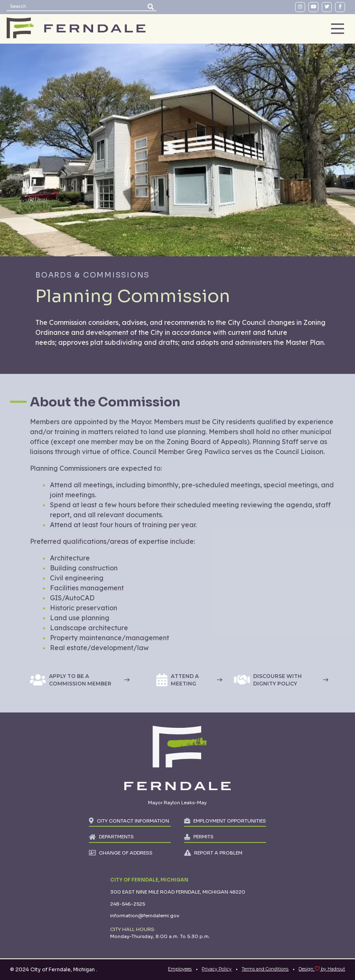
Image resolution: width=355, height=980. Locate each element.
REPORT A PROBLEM (218, 853)
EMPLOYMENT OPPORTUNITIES (230, 821)
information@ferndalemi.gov (145, 916)
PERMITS (203, 837)
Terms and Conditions (265, 969)
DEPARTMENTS (116, 837)
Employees (180, 969)
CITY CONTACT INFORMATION (133, 821)
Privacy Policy (217, 969)
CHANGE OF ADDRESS (126, 853)
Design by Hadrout (322, 969)
